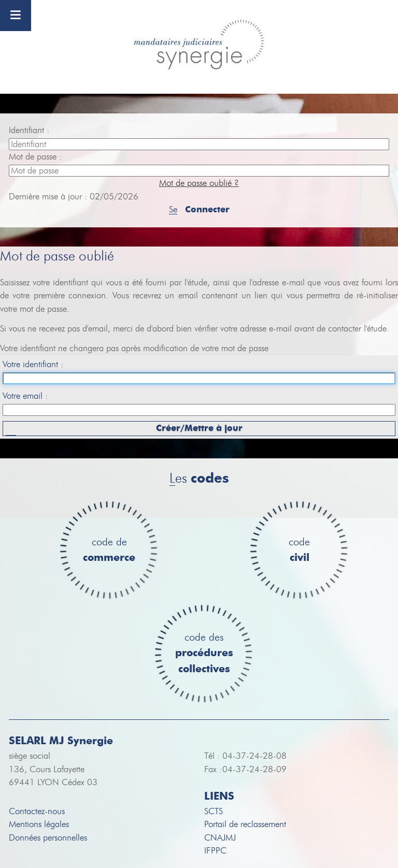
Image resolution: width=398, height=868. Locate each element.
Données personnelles (48, 838)
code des (204, 654)
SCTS (214, 811)
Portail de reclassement (245, 824)
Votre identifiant (32, 364)
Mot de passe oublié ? (199, 183)
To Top (380, 850)
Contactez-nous (37, 811)
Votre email (24, 396)
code (299, 550)
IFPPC (215, 851)
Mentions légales (39, 824)
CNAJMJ (220, 838)
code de (109, 550)
